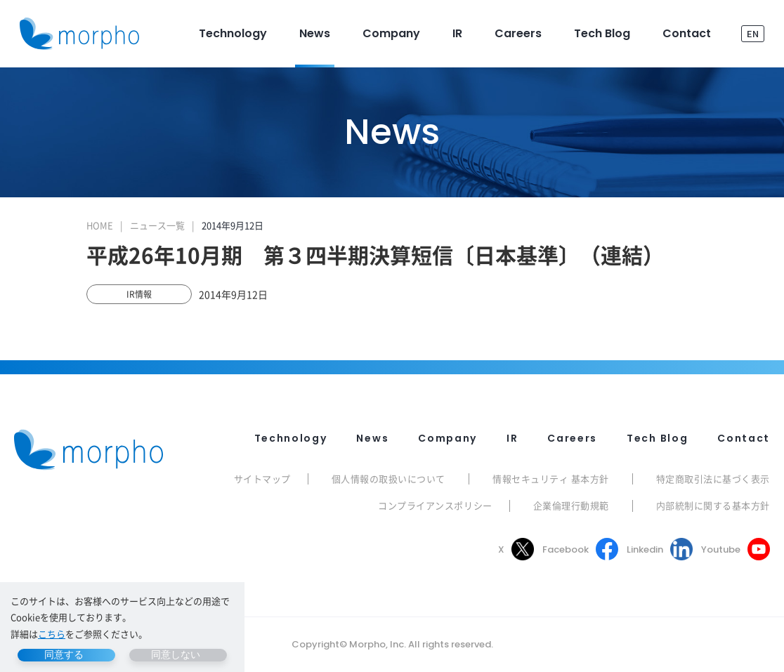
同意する (64, 654)
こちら (52, 634)
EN (753, 33)
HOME (100, 225)
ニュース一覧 (157, 225)
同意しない (176, 654)
